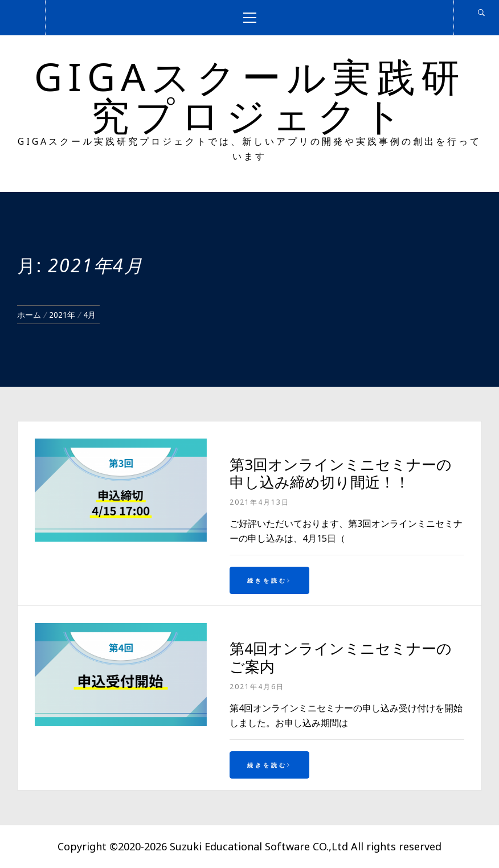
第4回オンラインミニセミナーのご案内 (341, 657)
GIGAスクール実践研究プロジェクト (250, 95)
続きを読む (269, 580)
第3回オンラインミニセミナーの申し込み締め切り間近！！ (341, 473)
